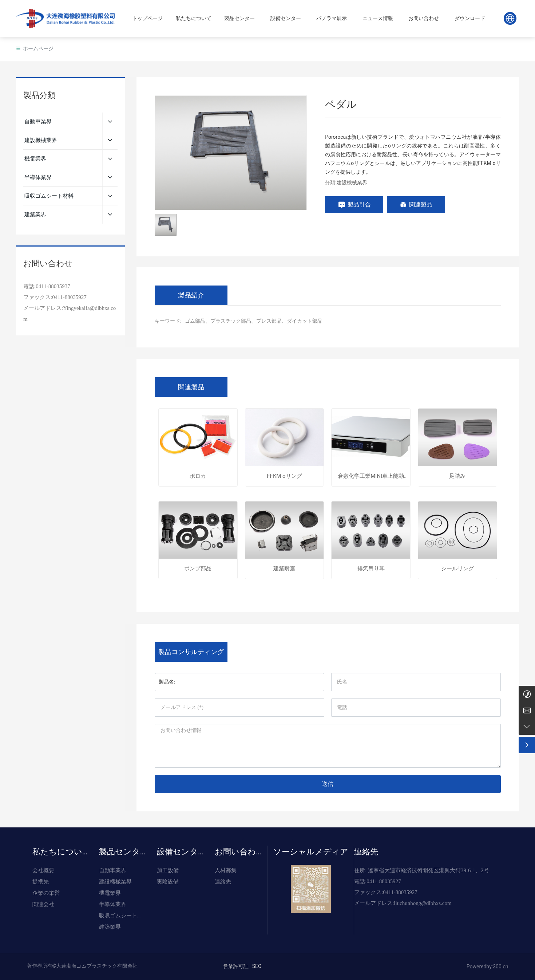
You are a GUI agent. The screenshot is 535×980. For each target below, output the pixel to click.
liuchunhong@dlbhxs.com (423, 903)
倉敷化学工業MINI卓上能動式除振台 (371, 476)
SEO (257, 966)
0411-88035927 (69, 297)
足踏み (457, 476)
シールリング (457, 569)
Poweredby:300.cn (488, 967)
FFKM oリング (284, 476)
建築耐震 (284, 569)
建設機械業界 (352, 182)
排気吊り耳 (371, 569)
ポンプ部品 (198, 569)
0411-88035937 (53, 286)
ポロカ (198, 476)
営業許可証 (236, 966)
